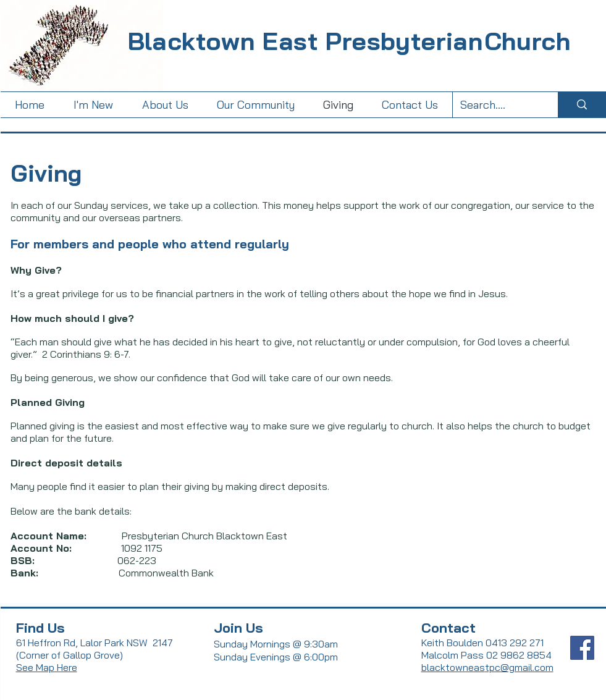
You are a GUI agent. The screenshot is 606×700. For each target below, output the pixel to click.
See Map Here (47, 667)
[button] (165, 105)
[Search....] (496, 105)
